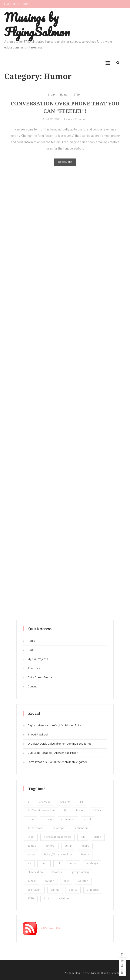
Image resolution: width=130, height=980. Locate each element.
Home (31, 641)
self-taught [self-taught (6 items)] (34, 890)
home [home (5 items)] (31, 855)
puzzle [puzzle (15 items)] (32, 881)
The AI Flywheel (38, 735)
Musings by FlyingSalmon (37, 24)
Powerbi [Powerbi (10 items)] (57, 872)
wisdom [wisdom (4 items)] (64, 899)
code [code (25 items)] (31, 819)
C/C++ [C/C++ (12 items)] (97, 811)
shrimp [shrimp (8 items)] (55, 890)
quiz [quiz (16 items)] (66, 881)
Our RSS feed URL (43, 929)
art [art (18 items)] (81, 802)
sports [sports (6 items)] (73, 890)
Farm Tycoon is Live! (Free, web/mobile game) (57, 762)
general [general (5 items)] (50, 846)
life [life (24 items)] (29, 863)
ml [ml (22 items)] (58, 863)
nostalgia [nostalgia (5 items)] (92, 863)
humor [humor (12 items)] (85, 855)
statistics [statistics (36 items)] (93, 890)
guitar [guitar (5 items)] (68, 846)
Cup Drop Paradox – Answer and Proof (53, 753)
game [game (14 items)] (98, 837)
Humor (64, 97)
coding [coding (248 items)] (48, 819)
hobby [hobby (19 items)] (85, 846)
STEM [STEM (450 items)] (31, 899)
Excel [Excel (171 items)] (31, 837)
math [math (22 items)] (44, 863)
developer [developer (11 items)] (59, 828)
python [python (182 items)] (50, 881)
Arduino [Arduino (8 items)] (65, 802)
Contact (33, 687)
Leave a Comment (76, 122)
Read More (65, 165)
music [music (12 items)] (73, 863)
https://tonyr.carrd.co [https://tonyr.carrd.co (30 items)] (58, 855)
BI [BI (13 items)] (65, 811)
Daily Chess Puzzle (40, 678)
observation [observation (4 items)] (35, 872)
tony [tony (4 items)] (47, 899)
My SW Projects (38, 659)
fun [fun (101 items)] (83, 837)
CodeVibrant (118, 973)
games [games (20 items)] (32, 846)
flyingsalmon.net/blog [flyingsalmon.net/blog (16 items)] (58, 837)
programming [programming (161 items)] (80, 872)
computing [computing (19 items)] (68, 819)
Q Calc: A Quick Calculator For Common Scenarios (60, 744)
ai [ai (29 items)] (29, 802)
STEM (77, 97)
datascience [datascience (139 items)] (35, 828)
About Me (34, 668)
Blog (31, 650)
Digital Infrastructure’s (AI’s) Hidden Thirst (55, 726)
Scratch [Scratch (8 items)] (83, 881)
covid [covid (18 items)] (87, 819)
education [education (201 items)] (81, 828)
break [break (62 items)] (80, 811)
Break (52, 97)
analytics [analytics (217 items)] (45, 802)
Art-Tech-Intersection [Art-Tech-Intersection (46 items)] (41, 811)
